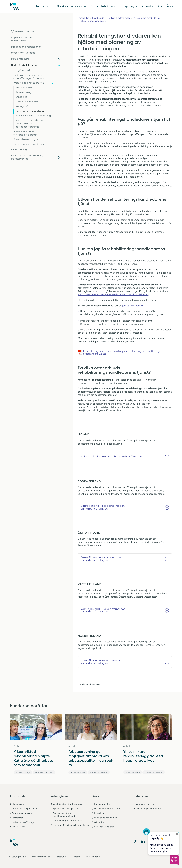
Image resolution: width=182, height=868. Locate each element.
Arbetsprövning (24, 88)
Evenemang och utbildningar (149, 809)
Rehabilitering (19, 150)
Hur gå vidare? (22, 71)
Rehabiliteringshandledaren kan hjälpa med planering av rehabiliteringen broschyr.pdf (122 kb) (123, 352)
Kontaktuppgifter (102, 804)
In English (157, 6)
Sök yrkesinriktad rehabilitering (33, 116)
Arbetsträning (23, 92)
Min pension (18, 804)
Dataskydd (61, 857)
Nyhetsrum (107, 6)
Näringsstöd (23, 107)
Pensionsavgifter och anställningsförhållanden (65, 814)
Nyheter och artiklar (145, 804)
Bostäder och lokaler (104, 827)
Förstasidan (43, 6)
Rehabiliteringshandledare (31, 111)
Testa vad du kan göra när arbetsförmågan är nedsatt (29, 77)
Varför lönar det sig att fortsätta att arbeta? (26, 133)
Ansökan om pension (22, 813)
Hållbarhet (99, 822)
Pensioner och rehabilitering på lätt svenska (27, 157)
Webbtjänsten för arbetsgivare (68, 804)
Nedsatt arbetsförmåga (25, 65)
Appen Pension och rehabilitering (22, 39)
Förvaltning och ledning (106, 818)
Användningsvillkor (41, 857)
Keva (93, 6)
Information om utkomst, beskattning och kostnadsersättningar (30, 124)
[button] (174, 860)
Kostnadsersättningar (26, 139)
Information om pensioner (26, 47)
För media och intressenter (107, 809)
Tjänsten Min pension (23, 31)
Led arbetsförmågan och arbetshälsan (71, 825)
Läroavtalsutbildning (27, 102)
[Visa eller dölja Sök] (168, 6)
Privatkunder (59, 6)
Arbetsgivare (78, 6)
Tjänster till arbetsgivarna (65, 809)
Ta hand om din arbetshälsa (29, 144)
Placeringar (100, 813)
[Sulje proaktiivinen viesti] (177, 834)
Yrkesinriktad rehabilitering (29, 83)
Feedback (76, 857)
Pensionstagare (20, 59)
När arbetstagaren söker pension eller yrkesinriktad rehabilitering (113, 294)
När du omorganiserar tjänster (68, 820)
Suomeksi (146, 6)
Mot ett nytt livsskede (23, 53)
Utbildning (22, 97)
